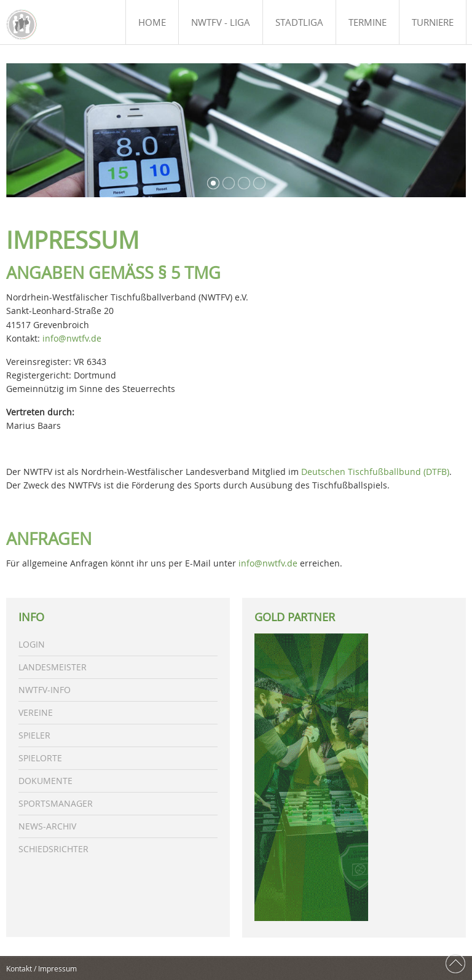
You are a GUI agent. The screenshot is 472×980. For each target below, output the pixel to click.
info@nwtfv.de (72, 338)
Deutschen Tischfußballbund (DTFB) (375, 472)
